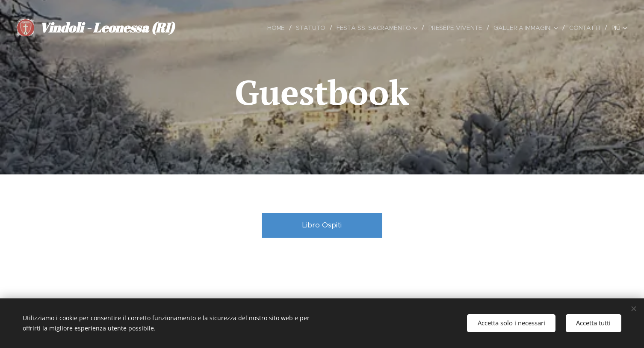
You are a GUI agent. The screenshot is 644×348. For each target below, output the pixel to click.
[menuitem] (276, 28)
